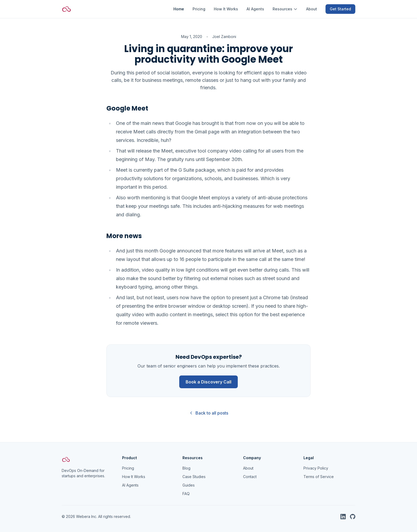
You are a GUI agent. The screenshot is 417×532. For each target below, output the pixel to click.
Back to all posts (209, 413)
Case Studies (194, 477)
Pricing (199, 9)
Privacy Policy (316, 468)
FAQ (186, 494)
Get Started (340, 9)
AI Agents (255, 9)
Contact (250, 477)
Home (179, 9)
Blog (186, 468)
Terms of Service (319, 477)
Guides (189, 485)
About (312, 9)
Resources (285, 9)
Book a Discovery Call (208, 382)
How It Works (226, 9)
